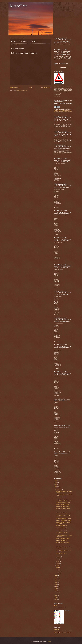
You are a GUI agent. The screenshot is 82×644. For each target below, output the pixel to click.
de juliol (58, 562)
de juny (58, 564)
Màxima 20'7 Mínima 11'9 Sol (62, 497)
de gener (58, 573)
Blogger (49, 641)
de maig (58, 565)
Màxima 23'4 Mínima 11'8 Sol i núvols (63, 514)
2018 (56, 583)
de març (58, 569)
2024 (56, 484)
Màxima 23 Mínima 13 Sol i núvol (63, 531)
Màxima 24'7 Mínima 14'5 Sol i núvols (63, 519)
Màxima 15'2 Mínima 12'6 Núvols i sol (63, 501)
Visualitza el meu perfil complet (60, 607)
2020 (56, 579)
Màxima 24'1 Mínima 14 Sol (61, 527)
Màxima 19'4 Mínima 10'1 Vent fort (63, 505)
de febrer (58, 571)
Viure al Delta (57, 629)
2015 (56, 588)
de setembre (59, 558)
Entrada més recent (15, 87)
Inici (31, 87)
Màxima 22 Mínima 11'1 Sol (61, 554)
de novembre (59, 490)
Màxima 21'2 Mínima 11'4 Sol (62, 512)
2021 (56, 577)
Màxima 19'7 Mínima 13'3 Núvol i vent (63, 546)
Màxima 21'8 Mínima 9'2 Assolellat (63, 539)
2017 (56, 585)
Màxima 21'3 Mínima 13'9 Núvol (62, 510)
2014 (56, 590)
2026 (56, 481)
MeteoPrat (18, 6)
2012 (56, 594)
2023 (56, 486)
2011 (56, 596)
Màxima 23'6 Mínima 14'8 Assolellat (63, 529)
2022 (56, 575)
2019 (56, 581)
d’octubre (58, 556)
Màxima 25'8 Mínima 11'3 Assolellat (63, 508)
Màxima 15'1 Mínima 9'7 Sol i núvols (63, 499)
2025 (56, 483)
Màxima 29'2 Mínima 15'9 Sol (62, 525)
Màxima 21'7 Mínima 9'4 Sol (62, 540)
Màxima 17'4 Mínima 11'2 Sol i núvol (63, 503)
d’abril (58, 567)
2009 (56, 600)
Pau (56, 605)
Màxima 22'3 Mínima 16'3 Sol (62, 544)
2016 (56, 586)
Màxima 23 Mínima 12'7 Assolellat (63, 542)
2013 (56, 592)
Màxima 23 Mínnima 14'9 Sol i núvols (63, 520)
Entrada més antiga (46, 87)
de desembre (59, 488)
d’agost (58, 560)
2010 (56, 598)
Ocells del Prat (57, 631)
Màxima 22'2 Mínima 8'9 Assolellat (63, 506)
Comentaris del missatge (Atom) (22, 90)
